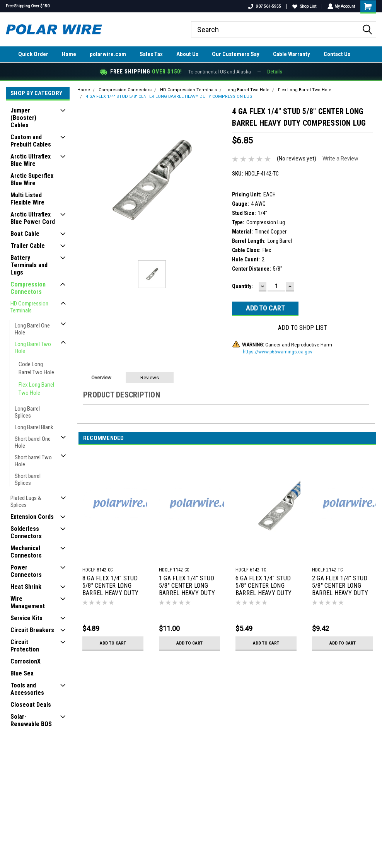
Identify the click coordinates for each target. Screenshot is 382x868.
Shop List (304, 6)
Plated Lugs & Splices (26, 501)
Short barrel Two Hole (33, 461)
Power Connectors (26, 571)
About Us (187, 54)
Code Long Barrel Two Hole (36, 368)
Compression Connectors (28, 288)
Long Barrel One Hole (32, 329)
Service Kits (26, 618)
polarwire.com (108, 54)
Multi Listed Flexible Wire (27, 199)
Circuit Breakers (32, 630)
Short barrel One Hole (33, 442)
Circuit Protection (25, 646)
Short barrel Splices (28, 479)
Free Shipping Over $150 (28, 6)
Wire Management (28, 602)
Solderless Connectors (26, 532)
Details (275, 72)
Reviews (150, 378)
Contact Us (337, 54)
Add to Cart (113, 643)
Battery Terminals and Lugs (29, 265)
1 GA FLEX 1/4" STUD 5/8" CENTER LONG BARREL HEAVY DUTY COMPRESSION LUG (187, 586)
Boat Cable (25, 234)
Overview (101, 378)
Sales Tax (151, 54)
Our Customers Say (236, 54)
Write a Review (340, 159)
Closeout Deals (31, 705)
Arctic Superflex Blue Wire (32, 179)
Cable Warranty (292, 54)
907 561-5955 (264, 6)
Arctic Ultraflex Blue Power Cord (33, 218)
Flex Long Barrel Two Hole (36, 389)
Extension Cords (32, 517)
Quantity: (242, 286)
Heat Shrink (26, 587)
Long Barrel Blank (34, 427)
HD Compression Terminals (29, 307)
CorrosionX (26, 661)
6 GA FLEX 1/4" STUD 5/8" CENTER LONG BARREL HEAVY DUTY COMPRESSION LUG (263, 586)
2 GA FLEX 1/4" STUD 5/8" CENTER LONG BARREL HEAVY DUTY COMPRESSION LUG (340, 586)
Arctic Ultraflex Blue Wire (31, 160)
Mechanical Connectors (26, 552)
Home (69, 54)
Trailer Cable (28, 246)
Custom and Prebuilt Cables (31, 141)
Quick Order (33, 54)
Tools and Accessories (27, 689)
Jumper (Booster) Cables (23, 118)
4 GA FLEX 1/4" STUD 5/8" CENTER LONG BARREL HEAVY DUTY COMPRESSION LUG (169, 96)
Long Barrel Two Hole (33, 348)
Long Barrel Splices (27, 412)
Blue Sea (22, 673)
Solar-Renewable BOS (31, 720)
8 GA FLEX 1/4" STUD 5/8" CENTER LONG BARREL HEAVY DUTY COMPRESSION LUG (110, 586)
